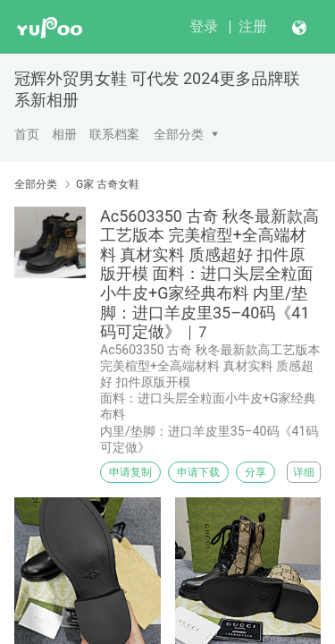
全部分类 (179, 134)
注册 (253, 26)
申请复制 (130, 472)
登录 (204, 26)
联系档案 (114, 134)
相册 (64, 134)
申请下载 (198, 472)
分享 (255, 472)
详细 (304, 472)
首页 (27, 134)
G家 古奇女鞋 (108, 184)
